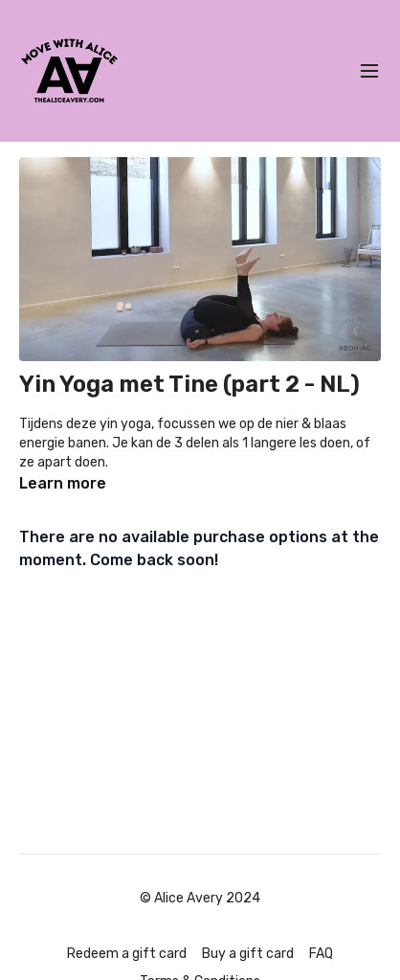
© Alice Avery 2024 (200, 899)
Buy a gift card (248, 954)
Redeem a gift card (127, 954)
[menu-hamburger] (369, 71)
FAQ (321, 954)
